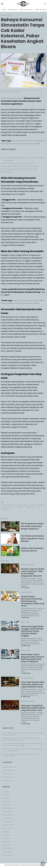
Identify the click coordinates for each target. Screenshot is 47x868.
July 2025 (6, 832)
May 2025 (6, 838)
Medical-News (13, 10)
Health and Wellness (26, 10)
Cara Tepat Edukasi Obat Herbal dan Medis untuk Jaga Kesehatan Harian (33, 684)
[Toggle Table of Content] (2, 155)
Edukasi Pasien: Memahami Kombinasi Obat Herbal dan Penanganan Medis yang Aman (33, 601)
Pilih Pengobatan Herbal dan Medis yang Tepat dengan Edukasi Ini (32, 526)
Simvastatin (30, 507)
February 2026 (7, 808)
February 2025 (7, 848)
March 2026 (7, 805)
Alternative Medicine (28, 565)
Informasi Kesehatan (8, 505)
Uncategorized (7, 780)
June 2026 (6, 795)
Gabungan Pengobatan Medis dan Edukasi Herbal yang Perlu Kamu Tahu (33, 708)
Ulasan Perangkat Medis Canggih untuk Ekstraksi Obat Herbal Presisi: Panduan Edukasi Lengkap (32, 631)
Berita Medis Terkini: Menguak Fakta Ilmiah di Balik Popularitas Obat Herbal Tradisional (32, 658)
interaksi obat (22, 505)
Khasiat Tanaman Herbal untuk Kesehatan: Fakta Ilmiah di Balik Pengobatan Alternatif (33, 572)
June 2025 (6, 835)
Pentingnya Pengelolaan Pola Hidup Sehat (20, 169)
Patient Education (41, 10)
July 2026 (6, 792)
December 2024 (8, 855)
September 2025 (8, 825)
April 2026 (6, 802)
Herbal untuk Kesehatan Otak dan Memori (32, 549)
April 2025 (6, 842)
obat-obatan (19, 507)
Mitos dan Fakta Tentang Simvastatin (18, 163)
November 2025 (8, 818)
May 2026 (6, 798)
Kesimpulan (8, 172)
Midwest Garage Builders (12, 98)
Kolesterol (33, 505)
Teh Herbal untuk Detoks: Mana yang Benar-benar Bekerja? (32, 539)
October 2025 (7, 822)
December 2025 (8, 815)
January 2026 (7, 812)
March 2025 (7, 845)
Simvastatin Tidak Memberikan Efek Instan (20, 166)
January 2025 (7, 852)
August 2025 (7, 828)
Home (4, 10)
